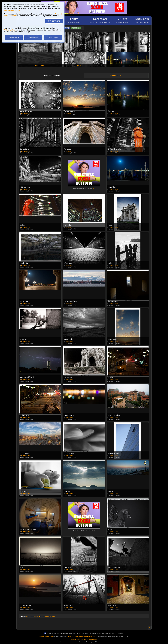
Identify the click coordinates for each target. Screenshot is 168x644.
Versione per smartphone (46, 636)
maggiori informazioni (12, 10)
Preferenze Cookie (10, 30)
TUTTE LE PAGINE (32, 616)
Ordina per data (116, 76)
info (93, 189)
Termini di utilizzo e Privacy (75, 636)
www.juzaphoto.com (77, 639)
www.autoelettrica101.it (90, 639)
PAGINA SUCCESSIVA (47, 616)
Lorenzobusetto (26, 113)
